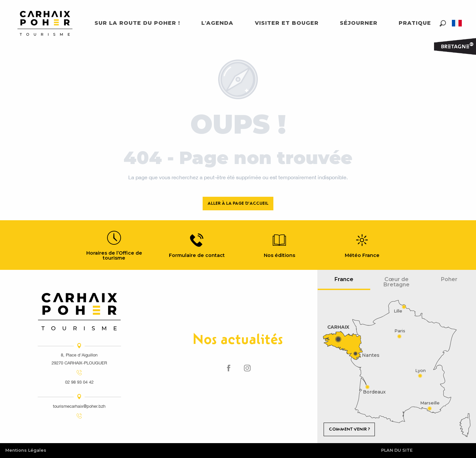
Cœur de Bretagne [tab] (397, 282)
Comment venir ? (349, 429)
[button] (443, 23)
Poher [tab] (449, 279)
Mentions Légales (26, 450)
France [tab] (344, 279)
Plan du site (397, 450)
